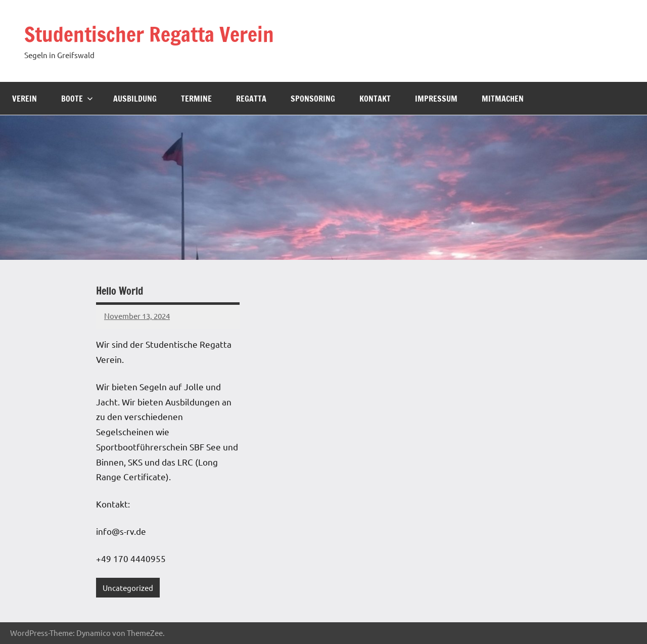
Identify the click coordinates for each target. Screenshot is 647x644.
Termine (196, 99)
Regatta (251, 99)
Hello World (120, 291)
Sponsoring (313, 99)
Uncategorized (128, 588)
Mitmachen (503, 99)
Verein (25, 99)
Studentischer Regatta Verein (149, 34)
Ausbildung (135, 99)
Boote (77, 99)
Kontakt (375, 99)
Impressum (436, 99)
